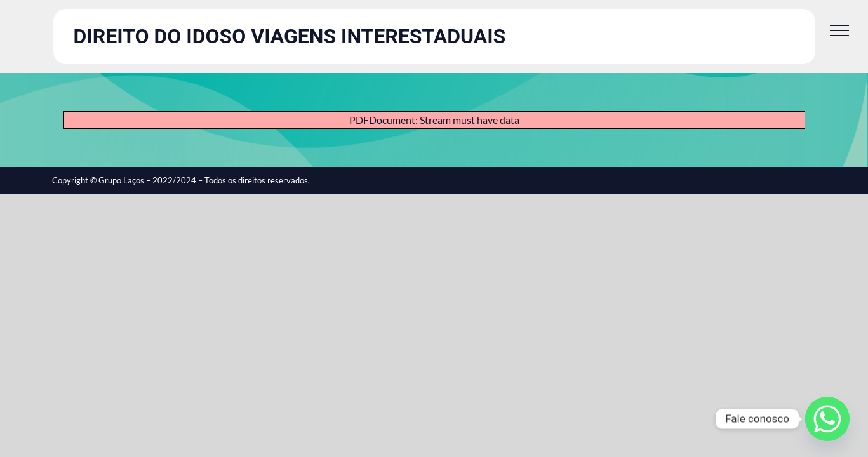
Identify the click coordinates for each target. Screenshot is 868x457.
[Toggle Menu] (839, 30)
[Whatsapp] (827, 419)
